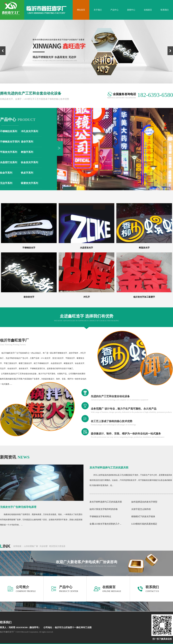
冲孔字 (87, 297)
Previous (3, 51)
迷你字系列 (27, 142)
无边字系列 (6, 183)
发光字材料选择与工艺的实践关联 (109, 468)
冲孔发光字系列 (29, 131)
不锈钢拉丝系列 (9, 131)
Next (170, 51)
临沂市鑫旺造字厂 (14, 340)
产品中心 (66, 587)
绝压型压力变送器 (57, 546)
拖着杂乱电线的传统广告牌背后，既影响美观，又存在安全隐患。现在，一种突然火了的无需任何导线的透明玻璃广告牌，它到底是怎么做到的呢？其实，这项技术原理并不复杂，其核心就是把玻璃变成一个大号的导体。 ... (41, 520)
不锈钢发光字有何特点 (100, 516)
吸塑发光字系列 (29, 183)
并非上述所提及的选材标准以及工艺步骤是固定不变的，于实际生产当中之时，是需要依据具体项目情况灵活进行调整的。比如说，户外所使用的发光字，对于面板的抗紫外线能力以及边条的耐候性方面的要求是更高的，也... (131, 480)
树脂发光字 (144, 248)
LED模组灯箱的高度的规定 (144, 524)
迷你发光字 (29, 297)
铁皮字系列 (27, 173)
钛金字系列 (6, 173)
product (18, 120)
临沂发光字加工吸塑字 (144, 297)
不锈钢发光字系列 (10, 142)
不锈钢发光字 (29, 248)
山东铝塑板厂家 (31, 546)
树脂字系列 (27, 152)
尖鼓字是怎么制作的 (141, 509)
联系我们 (152, 587)
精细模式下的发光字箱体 (143, 516)
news (15, 457)
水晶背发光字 (86, 248)
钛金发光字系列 (29, 162)
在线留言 (109, 587)
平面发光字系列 (9, 152)
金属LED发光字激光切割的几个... (105, 524)
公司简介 (22, 587)
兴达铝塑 (44, 546)
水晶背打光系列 (9, 162)
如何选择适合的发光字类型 (144, 502)
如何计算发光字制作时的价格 (104, 509)
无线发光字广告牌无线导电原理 (18, 507)
